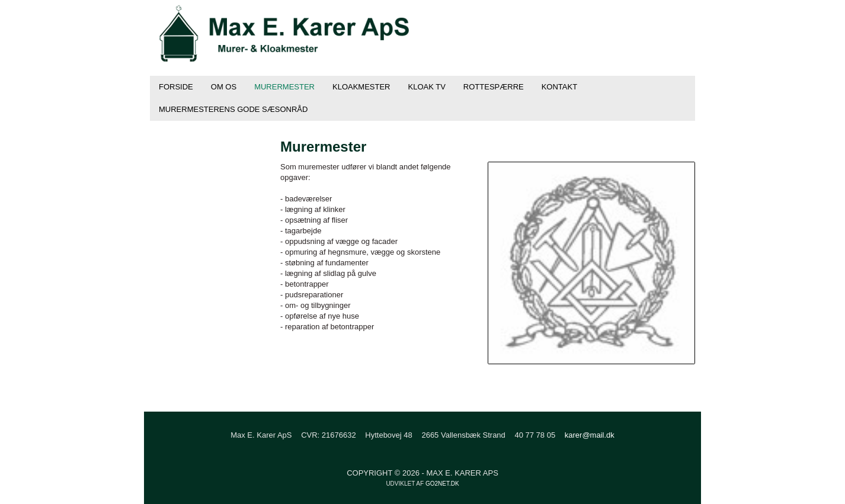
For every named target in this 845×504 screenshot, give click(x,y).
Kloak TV (427, 87)
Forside (176, 87)
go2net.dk (442, 484)
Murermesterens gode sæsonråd (233, 109)
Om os (224, 87)
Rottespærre (494, 87)
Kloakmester (361, 87)
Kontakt (559, 87)
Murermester (284, 87)
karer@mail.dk (590, 435)
